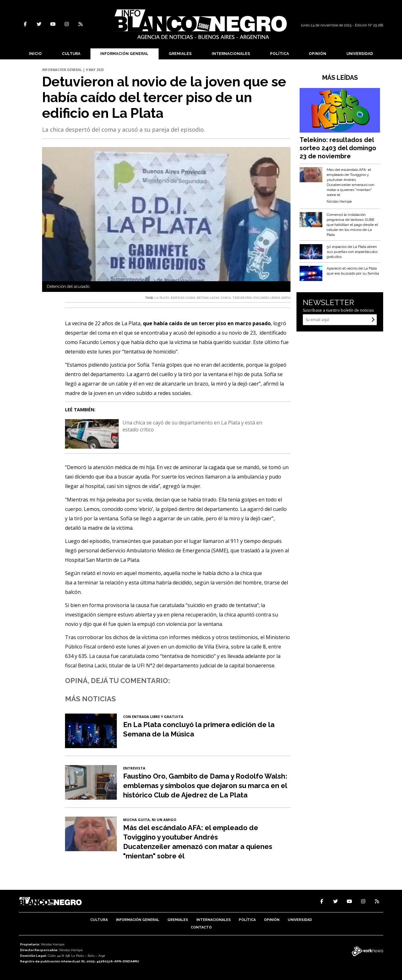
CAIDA (190, 298)
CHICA (226, 298)
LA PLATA (162, 298)
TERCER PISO (242, 298)
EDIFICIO (177, 298)
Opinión (318, 54)
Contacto (201, 927)
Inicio (35, 54)
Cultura (71, 54)
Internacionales (231, 54)
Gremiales (180, 54)
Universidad (360, 54)
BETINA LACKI (208, 298)
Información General (124, 54)
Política (280, 54)
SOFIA (286, 298)
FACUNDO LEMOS (267, 298)
